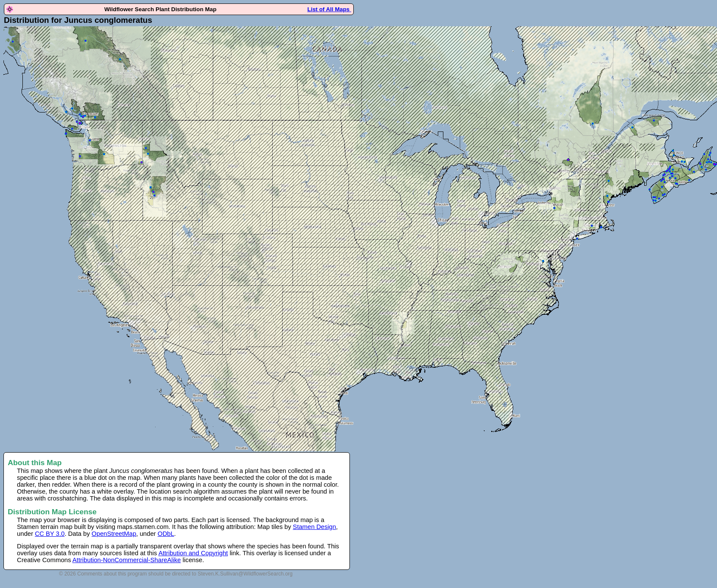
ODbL (166, 534)
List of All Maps (329, 9)
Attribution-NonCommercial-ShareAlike (127, 560)
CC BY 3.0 (50, 534)
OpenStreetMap (114, 534)
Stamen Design (315, 527)
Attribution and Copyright (193, 553)
